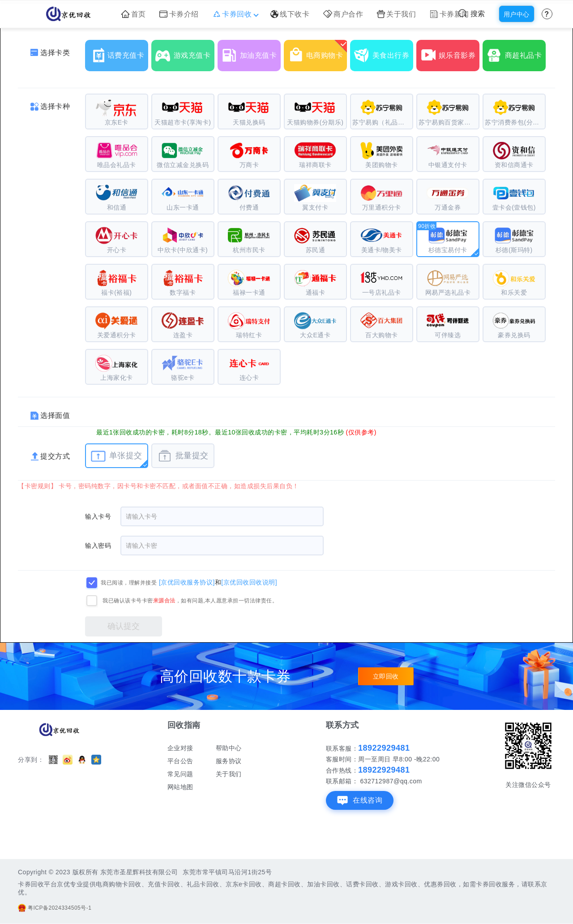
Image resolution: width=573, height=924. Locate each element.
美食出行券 (384, 52)
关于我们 (397, 14)
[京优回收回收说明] (249, 582)
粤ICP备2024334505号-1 (55, 908)
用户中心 (517, 14)
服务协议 (229, 761)
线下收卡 (290, 14)
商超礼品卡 (516, 52)
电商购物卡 (317, 52)
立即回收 (386, 676)
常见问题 (180, 774)
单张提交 (117, 456)
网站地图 (180, 787)
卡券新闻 (449, 14)
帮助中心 (229, 748)
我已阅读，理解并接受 (129, 583)
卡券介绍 (179, 14)
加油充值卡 (251, 52)
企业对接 (180, 748)
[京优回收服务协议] (187, 582)
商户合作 (343, 14)
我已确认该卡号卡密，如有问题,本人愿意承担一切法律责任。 (190, 601)
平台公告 (180, 761)
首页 (134, 14)
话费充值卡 (119, 52)
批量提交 (183, 456)
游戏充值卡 (185, 52)
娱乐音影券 (450, 52)
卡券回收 (235, 14)
